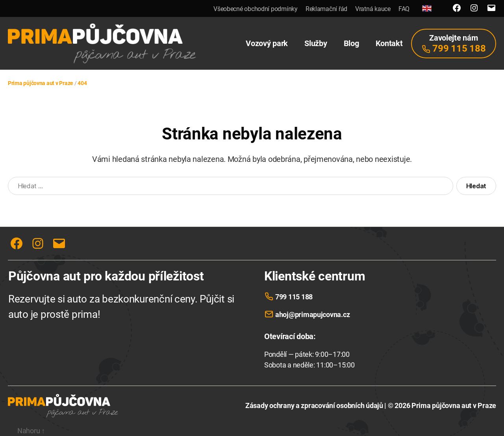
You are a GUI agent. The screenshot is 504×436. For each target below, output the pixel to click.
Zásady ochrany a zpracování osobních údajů (314, 405)
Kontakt (389, 43)
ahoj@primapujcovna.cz (312, 314)
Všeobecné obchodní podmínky (256, 9)
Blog (351, 43)
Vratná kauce (373, 9)
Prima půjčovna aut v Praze (454, 405)
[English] (427, 8)
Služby (316, 43)
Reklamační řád (326, 9)
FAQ (404, 9)
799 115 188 (294, 297)
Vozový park (267, 43)
